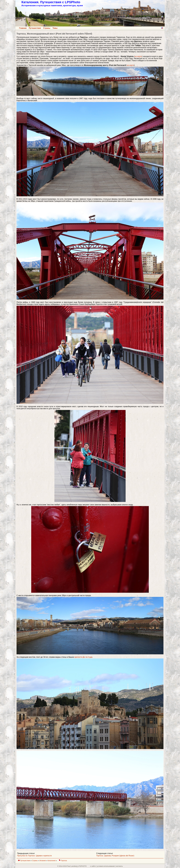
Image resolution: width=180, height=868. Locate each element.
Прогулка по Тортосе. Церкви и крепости (34, 856)
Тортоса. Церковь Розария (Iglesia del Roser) (115, 856)
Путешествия (35, 28)
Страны (47, 28)
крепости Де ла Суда (83, 657)
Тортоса (64, 861)
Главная (23, 28)
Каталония (52, 861)
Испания (43, 861)
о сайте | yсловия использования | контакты (106, 866)
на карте (138, 56)
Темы (55, 28)
